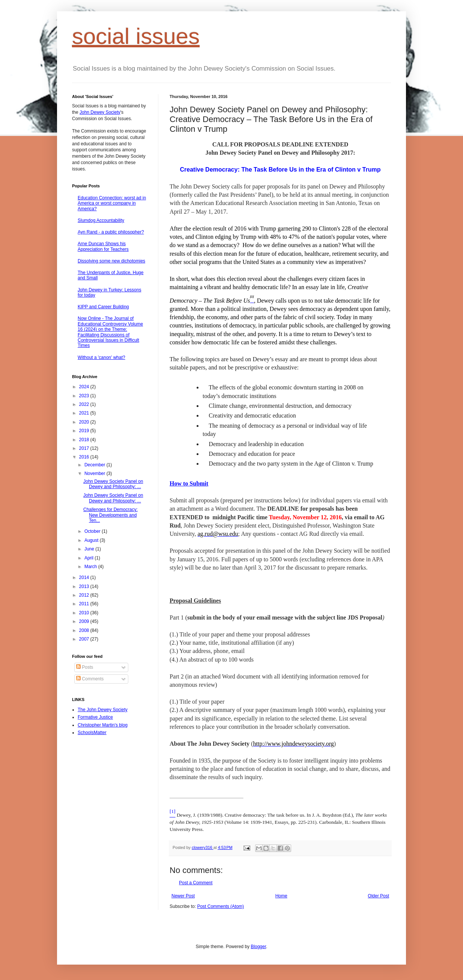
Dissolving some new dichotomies (111, 261)
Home (281, 896)
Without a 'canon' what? (101, 357)
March (91, 567)
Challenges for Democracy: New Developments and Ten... (110, 515)
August (92, 540)
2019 (85, 431)
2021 (85, 413)
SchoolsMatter (92, 733)
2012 (85, 595)
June (90, 549)
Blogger (258, 947)
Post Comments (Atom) (220, 906)
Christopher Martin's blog (103, 725)
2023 (85, 396)
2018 (85, 440)
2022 (85, 404)
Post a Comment (196, 883)
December (95, 465)
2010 (85, 613)
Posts (85, 667)
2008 (85, 630)
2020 (85, 422)
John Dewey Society (100, 112)
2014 (85, 577)
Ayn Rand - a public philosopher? (111, 232)
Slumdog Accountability (101, 220)
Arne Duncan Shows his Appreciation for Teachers (103, 246)
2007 (85, 639)
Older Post (378, 896)
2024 (85, 387)
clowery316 (203, 847)
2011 (85, 604)
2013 (85, 586)
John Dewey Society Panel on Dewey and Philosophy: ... (113, 484)
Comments (90, 679)
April (89, 558)
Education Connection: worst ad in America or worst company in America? (112, 203)
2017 (85, 448)
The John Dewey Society (103, 710)
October (93, 531)
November (95, 473)
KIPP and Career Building (103, 307)
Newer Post (183, 896)
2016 (85, 457)
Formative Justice (95, 717)
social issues (136, 36)
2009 (85, 621)
